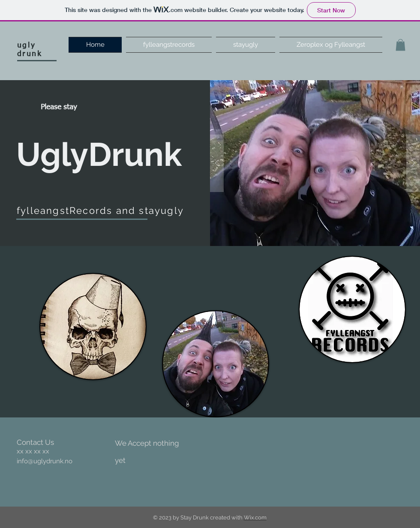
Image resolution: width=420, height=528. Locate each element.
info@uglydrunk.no (45, 461)
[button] (400, 45)
